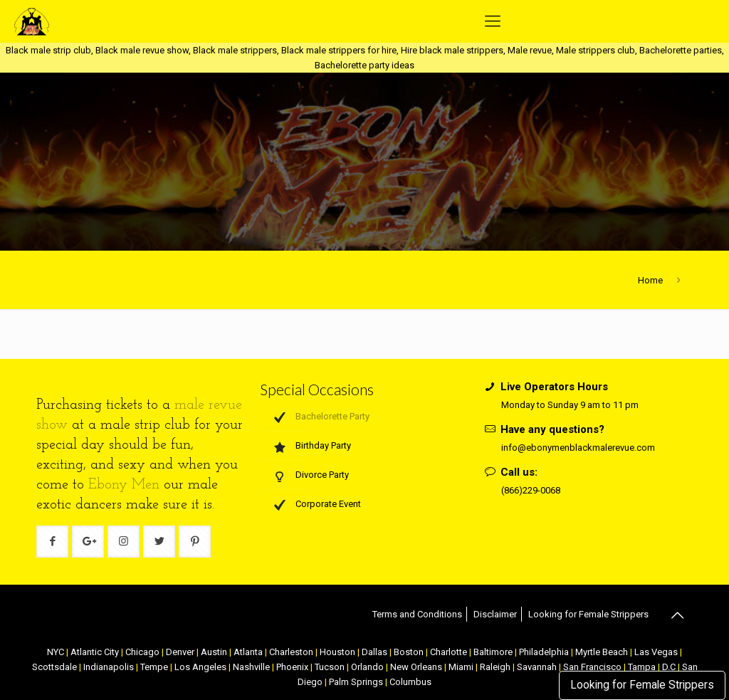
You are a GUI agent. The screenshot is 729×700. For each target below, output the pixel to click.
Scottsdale (54, 667)
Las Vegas (656, 652)
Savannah (537, 667)
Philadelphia (544, 652)
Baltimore (493, 652)
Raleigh (495, 667)
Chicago (142, 652)
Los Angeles (200, 667)
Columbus (410, 682)
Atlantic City (95, 652)
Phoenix (292, 667)
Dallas (374, 652)
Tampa (642, 667)
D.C (669, 667)
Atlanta (248, 652)
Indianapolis (109, 667)
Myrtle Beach (602, 652)
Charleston (291, 652)
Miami (461, 667)
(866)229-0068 (531, 490)
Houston (337, 652)
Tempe (154, 667)
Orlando (367, 667)
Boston (409, 652)
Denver (180, 652)
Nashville (251, 667)
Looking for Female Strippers (642, 685)
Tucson (330, 667)
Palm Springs (356, 682)
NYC (56, 652)
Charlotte (449, 652)
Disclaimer (495, 614)
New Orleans (416, 667)
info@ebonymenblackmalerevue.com (578, 448)
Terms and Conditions (417, 614)
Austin (214, 652)
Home (650, 280)
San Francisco (592, 667)
